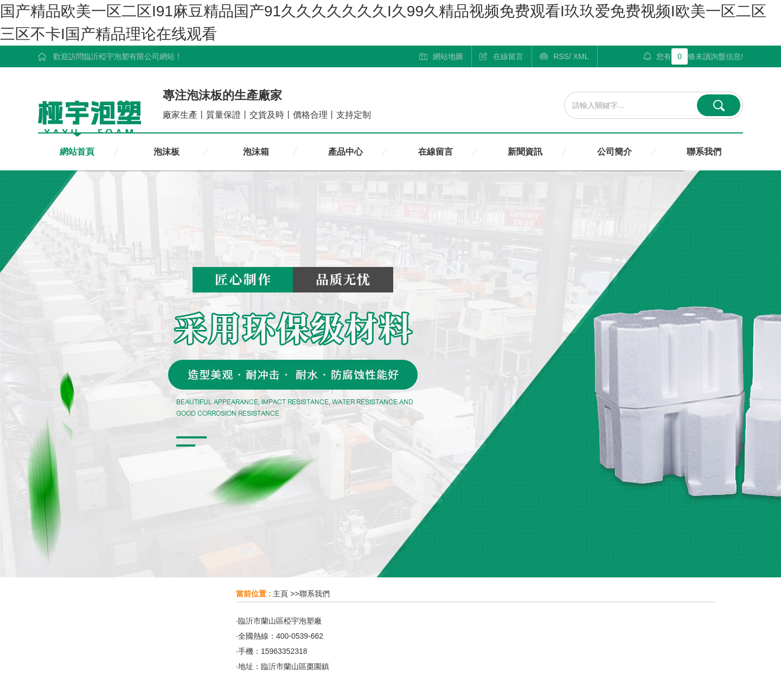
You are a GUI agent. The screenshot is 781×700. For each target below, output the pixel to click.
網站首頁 (77, 152)
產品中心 (345, 152)
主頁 (280, 594)
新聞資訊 (525, 152)
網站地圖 (448, 56)
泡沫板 (167, 152)
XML (581, 56)
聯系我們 (704, 152)
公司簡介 (614, 152)
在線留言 (508, 56)
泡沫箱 (256, 152)
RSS (561, 56)
